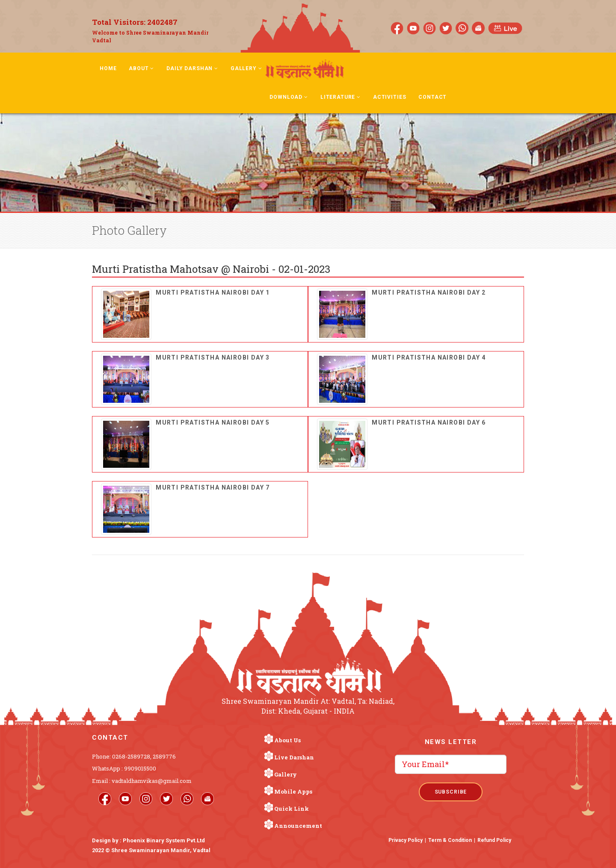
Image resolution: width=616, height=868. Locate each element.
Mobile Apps (293, 791)
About (141, 68)
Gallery (246, 68)
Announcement (298, 826)
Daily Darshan (192, 68)
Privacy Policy (406, 840)
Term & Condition (450, 840)
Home (108, 68)
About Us (287, 740)
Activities (389, 97)
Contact (432, 97)
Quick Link (292, 809)
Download (289, 97)
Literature (341, 97)
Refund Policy (494, 840)
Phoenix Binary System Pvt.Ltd (164, 840)
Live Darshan (294, 757)
